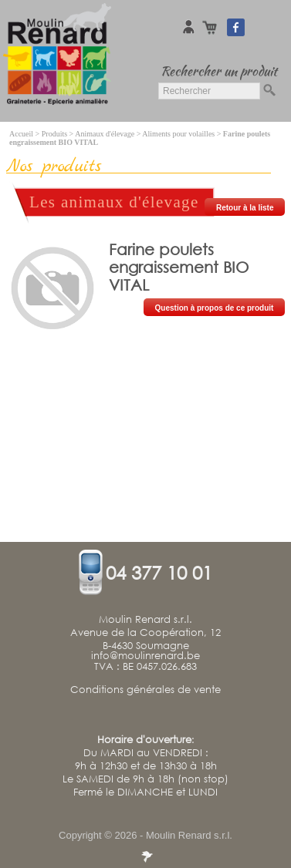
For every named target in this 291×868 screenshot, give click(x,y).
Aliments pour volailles (178, 134)
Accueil (21, 134)
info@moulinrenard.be (145, 656)
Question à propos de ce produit (215, 308)
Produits (54, 134)
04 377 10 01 (159, 572)
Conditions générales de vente (145, 690)
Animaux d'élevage (105, 134)
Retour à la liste (245, 208)
